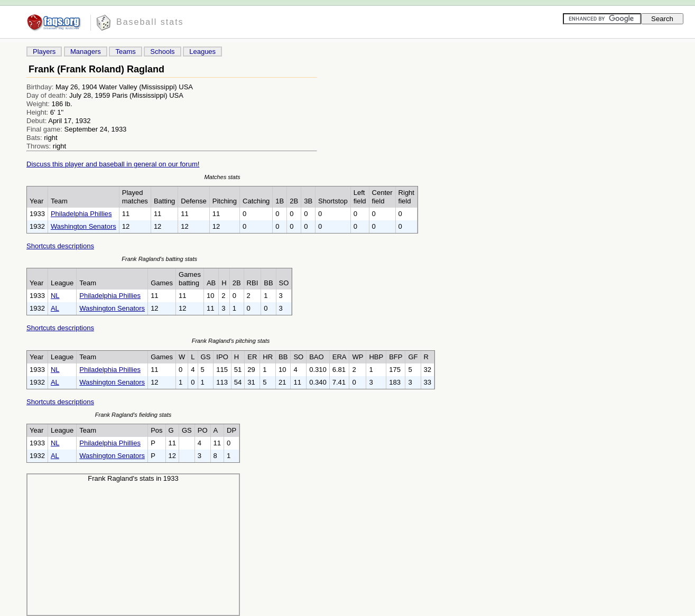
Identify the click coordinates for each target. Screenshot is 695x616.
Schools (162, 52)
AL (55, 308)
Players (44, 52)
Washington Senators (84, 226)
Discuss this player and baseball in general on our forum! (113, 164)
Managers (86, 52)
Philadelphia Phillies (81, 214)
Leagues (202, 52)
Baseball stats (150, 22)
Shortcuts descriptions (60, 246)
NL (55, 296)
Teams (125, 52)
